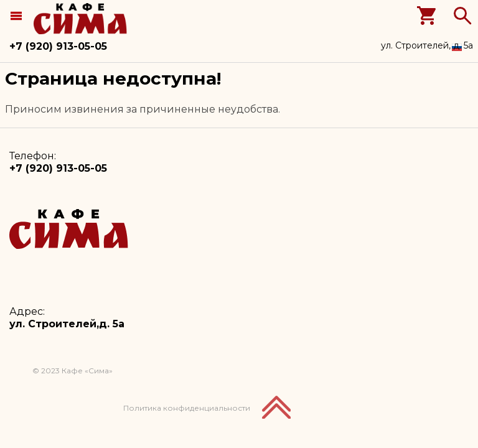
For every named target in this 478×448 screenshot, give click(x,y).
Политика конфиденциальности (187, 408)
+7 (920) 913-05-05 (58, 46)
